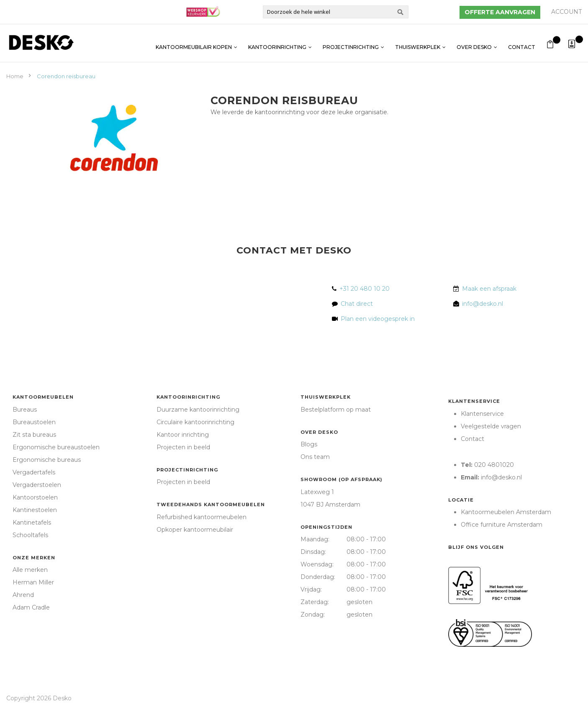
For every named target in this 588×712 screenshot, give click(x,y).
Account (566, 12)
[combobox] (336, 12)
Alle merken (30, 570)
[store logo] (41, 42)
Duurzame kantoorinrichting (198, 410)
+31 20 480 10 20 (365, 289)
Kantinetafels (32, 522)
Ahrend (23, 595)
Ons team (315, 457)
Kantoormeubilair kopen (194, 43)
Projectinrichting (351, 43)
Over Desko (474, 43)
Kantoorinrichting (277, 43)
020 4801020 (494, 465)
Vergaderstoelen (37, 485)
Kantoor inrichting (183, 435)
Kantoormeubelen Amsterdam (506, 512)
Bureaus (25, 410)
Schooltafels (30, 535)
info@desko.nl (483, 304)
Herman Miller (33, 582)
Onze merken (34, 558)
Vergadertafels (34, 472)
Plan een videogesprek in (376, 319)
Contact (522, 43)
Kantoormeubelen (43, 397)
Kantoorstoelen (35, 497)
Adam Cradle (31, 607)
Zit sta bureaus (34, 435)
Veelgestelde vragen (491, 426)
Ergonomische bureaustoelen (56, 447)
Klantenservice (474, 401)
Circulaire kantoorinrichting (195, 422)
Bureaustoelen (34, 422)
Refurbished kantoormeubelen (202, 517)
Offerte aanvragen (500, 12)
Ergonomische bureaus (47, 460)
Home (15, 76)
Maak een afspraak (489, 289)
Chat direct (357, 304)
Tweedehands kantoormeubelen (211, 505)
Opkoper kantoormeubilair (195, 530)
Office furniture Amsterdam (502, 525)
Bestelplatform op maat (336, 410)
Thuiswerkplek (418, 43)
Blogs (309, 444)
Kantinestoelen (35, 510)
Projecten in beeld (183, 447)
